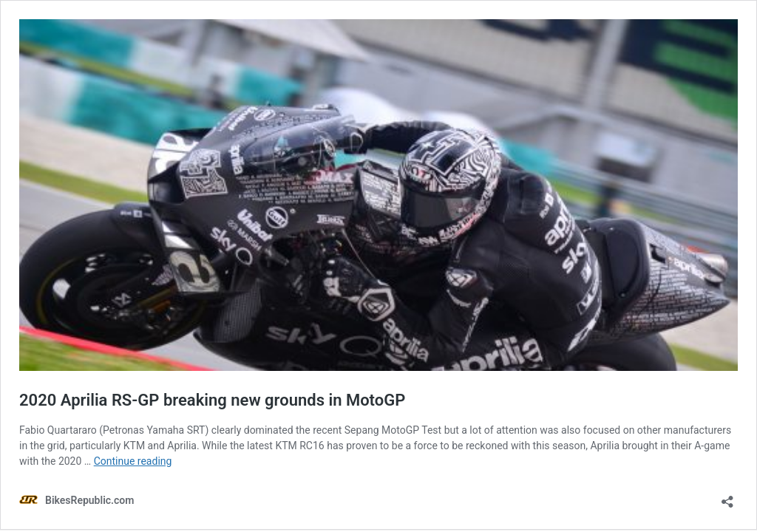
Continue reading (133, 461)
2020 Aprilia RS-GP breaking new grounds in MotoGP (212, 400)
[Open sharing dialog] (727, 497)
